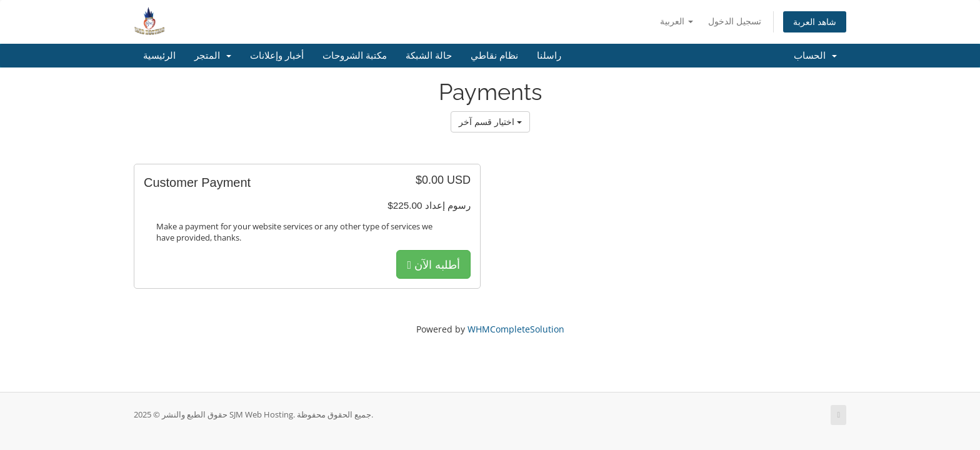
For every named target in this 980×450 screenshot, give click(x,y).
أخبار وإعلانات (277, 56)
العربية (677, 21)
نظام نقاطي (494, 56)
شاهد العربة (815, 22)
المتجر (213, 56)
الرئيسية (159, 56)
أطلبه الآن (433, 264)
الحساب (815, 56)
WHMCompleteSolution (516, 329)
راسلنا (549, 56)
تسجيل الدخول (735, 21)
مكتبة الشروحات (355, 56)
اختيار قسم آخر (490, 122)
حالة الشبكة (429, 56)
